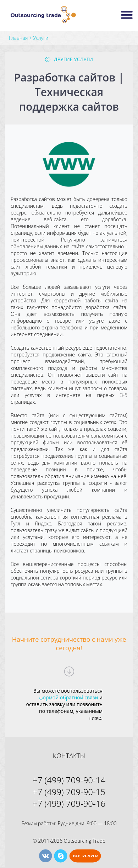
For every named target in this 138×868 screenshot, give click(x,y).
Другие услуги (73, 59)
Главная (18, 38)
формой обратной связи (69, 697)
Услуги (41, 38)
